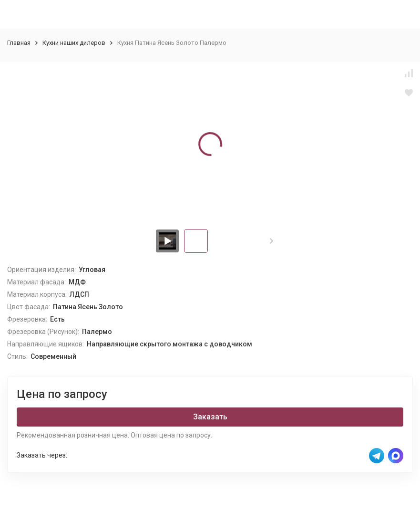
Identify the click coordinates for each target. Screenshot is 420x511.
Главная (19, 43)
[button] (271, 241)
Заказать (210, 417)
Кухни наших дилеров (74, 43)
